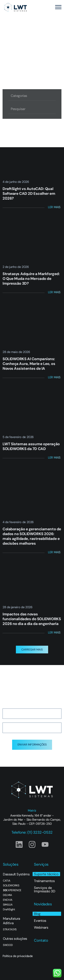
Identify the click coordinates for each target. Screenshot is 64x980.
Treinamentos (44, 881)
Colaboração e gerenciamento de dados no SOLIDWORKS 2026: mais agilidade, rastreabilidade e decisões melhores (32, 536)
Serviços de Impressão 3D (45, 889)
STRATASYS (10, 930)
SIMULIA (8, 905)
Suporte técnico (46, 874)
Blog (37, 914)
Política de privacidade (18, 956)
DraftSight (9, 909)
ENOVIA (8, 900)
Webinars (41, 927)
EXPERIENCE (12, 890)
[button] (32, 650)
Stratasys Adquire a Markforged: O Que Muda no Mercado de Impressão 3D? (31, 279)
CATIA (7, 881)
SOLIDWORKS (11, 886)
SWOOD (8, 945)
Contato (41, 940)
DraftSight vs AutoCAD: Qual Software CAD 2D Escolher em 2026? (29, 194)
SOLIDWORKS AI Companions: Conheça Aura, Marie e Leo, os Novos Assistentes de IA (29, 364)
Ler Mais (54, 207)
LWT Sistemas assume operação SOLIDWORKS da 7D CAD (31, 446)
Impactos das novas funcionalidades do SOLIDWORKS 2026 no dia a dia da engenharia (32, 619)
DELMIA (8, 895)
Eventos (40, 921)
